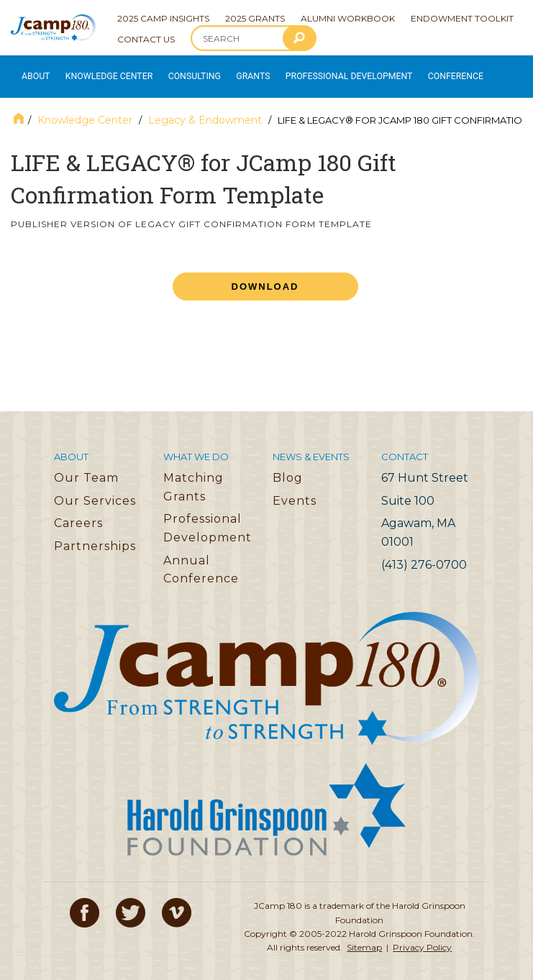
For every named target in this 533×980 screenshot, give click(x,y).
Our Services (95, 491)
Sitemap (364, 937)
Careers (78, 514)
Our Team (86, 468)
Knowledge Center (102, 72)
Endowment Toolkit (462, 18)
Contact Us (146, 39)
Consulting (181, 72)
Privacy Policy (422, 937)
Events (295, 491)
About (33, 72)
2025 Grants (255, 18)
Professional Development (324, 72)
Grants (237, 72)
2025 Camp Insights (163, 18)
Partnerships (95, 536)
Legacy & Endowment (205, 110)
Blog (288, 468)
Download (265, 277)
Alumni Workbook (348, 18)
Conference (420, 72)
